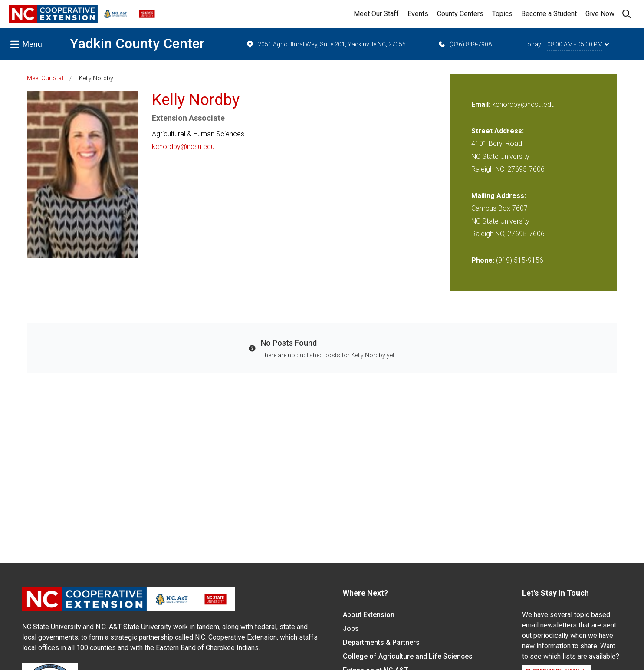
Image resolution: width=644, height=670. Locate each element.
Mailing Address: (499, 196)
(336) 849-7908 (465, 44)
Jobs (351, 629)
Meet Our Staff (376, 14)
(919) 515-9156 (520, 260)
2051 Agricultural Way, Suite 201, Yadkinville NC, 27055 (326, 44)
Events (418, 14)
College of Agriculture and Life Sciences (408, 656)
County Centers (460, 14)
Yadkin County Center (137, 43)
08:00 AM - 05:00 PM (578, 44)
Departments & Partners (381, 642)
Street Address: (498, 131)
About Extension (369, 615)
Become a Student (549, 14)
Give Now (600, 14)
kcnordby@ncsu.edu (183, 147)
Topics (502, 14)
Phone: (483, 260)
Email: (482, 104)
